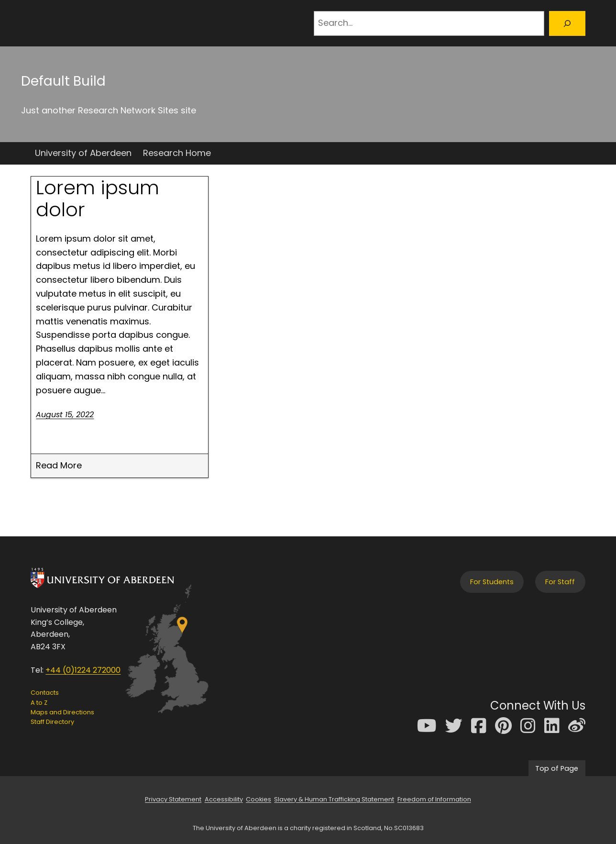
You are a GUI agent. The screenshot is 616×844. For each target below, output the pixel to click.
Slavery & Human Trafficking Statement (334, 799)
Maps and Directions (62, 712)
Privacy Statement (173, 799)
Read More (59, 466)
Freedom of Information (434, 799)
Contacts (45, 693)
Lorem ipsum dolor (98, 199)
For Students (492, 582)
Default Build (63, 81)
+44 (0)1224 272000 (83, 670)
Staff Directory (52, 722)
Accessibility (224, 799)
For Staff (560, 582)
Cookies (258, 799)
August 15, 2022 (65, 415)
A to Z (39, 703)
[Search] (567, 23)
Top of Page (557, 768)
